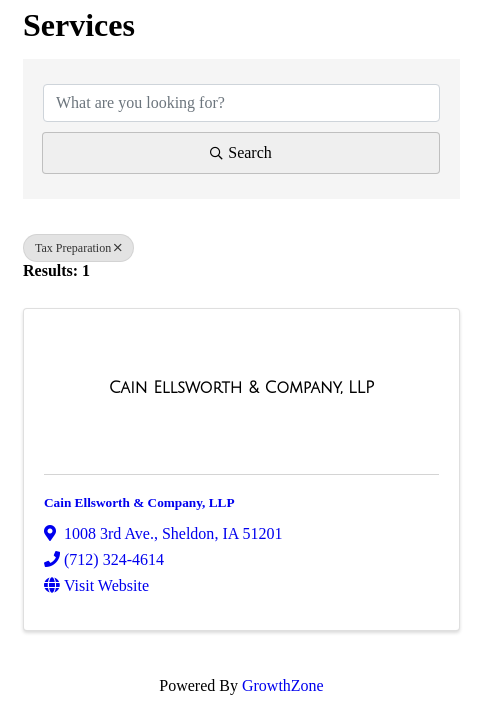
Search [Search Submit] (241, 152)
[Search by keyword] (241, 103)
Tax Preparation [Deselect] (78, 248)
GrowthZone (283, 685)
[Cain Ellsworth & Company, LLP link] (242, 388)
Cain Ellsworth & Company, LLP (139, 502)
